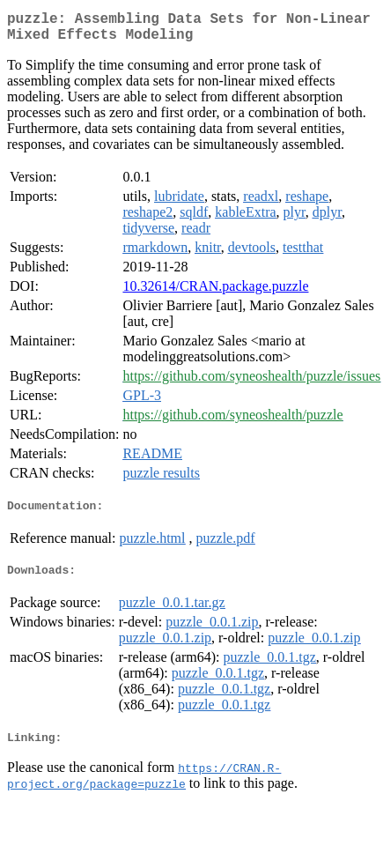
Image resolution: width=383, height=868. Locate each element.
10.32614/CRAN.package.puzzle (215, 293)
